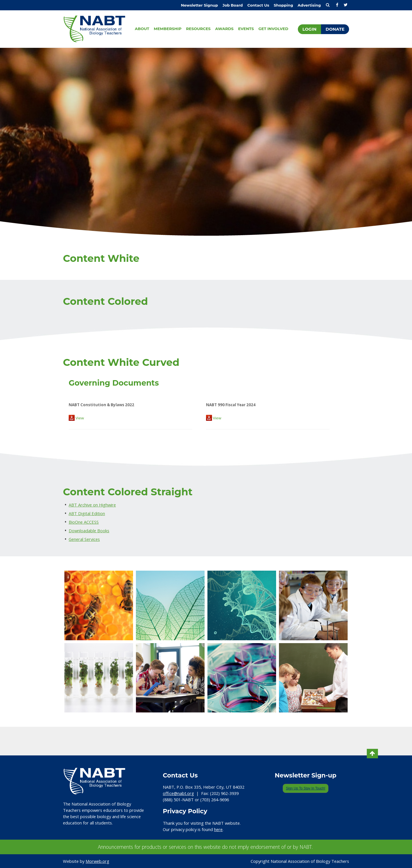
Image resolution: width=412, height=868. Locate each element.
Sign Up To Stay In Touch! (306, 788)
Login (309, 29)
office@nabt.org (178, 793)
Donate (335, 29)
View (76, 418)
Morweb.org (97, 861)
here (218, 829)
